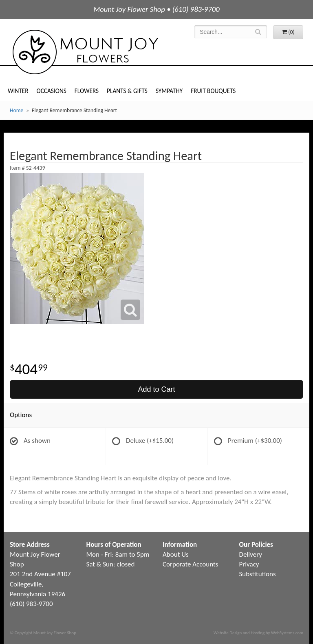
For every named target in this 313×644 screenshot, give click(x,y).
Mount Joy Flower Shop (85, 52)
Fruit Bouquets (213, 91)
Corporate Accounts (190, 564)
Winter (18, 91)
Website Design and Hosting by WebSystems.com (258, 633)
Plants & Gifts (127, 91)
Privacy (249, 564)
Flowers (87, 91)
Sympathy (169, 91)
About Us (176, 554)
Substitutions (258, 574)
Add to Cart (156, 389)
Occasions (52, 91)
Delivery (251, 554)
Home (17, 110)
